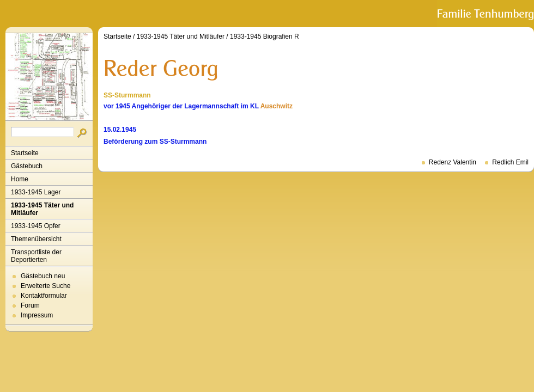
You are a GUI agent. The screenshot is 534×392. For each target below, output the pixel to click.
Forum (30, 305)
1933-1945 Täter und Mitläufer (42, 209)
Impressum (37, 315)
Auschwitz (277, 106)
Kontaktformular (44, 296)
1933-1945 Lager (36, 192)
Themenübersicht (36, 239)
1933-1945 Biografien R (265, 36)
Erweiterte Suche (45, 286)
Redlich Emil (510, 162)
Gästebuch (27, 166)
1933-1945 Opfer (36, 226)
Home (20, 179)
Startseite (25, 153)
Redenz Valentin (453, 162)
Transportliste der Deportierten (36, 256)
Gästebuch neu (43, 276)
